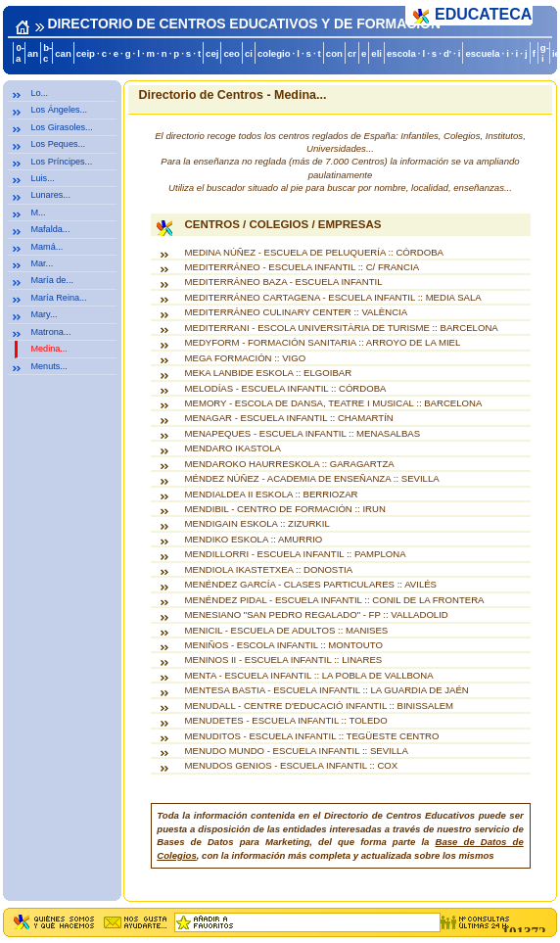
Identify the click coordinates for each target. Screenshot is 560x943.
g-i (545, 53)
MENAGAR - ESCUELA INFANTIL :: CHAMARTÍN (289, 418)
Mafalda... (50, 229)
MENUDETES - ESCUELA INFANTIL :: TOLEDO (286, 720)
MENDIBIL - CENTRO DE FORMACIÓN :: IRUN (285, 509)
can (63, 53)
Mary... (44, 314)
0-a (20, 53)
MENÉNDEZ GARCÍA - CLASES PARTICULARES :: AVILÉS (311, 584)
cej (212, 53)
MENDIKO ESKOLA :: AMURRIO (254, 539)
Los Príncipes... (61, 162)
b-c (47, 53)
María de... (52, 280)
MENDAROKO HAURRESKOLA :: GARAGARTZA (290, 464)
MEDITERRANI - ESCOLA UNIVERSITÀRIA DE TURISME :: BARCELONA (342, 328)
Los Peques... (58, 144)
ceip (86, 53)
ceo (232, 53)
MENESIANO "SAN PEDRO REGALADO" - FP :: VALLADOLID (317, 614)
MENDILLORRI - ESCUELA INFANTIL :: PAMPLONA (296, 554)
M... (38, 212)
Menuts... (48, 366)
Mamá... (47, 247)
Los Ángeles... (59, 110)
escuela (482, 53)
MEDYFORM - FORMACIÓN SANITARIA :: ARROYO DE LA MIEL (323, 342)
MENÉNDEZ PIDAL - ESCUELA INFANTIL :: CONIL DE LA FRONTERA (335, 600)
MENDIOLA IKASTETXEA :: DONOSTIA (269, 569)
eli (376, 53)
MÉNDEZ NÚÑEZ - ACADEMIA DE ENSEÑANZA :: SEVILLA (312, 478)
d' (447, 53)
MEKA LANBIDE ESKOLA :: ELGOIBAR (269, 373)
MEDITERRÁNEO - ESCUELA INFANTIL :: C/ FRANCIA (303, 267)
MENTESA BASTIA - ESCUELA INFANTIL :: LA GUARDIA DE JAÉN (327, 690)
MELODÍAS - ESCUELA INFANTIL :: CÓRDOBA (286, 388)
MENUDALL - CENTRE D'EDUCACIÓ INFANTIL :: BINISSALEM (320, 706)
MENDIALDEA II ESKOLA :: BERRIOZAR (272, 494)
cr (352, 53)
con (334, 53)
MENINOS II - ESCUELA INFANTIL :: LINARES (284, 660)
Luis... (42, 178)
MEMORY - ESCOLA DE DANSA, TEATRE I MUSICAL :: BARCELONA (334, 403)
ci (249, 53)
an (33, 53)
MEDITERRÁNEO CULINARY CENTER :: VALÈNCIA (297, 312)
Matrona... (50, 332)
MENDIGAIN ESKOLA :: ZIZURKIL (257, 523)
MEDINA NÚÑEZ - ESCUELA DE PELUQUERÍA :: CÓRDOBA (314, 252)
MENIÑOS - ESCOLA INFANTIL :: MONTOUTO (284, 645)
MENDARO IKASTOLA (233, 448)
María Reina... (58, 298)
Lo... (39, 93)
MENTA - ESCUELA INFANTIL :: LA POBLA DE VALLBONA (309, 675)
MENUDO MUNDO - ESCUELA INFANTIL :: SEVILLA (297, 751)
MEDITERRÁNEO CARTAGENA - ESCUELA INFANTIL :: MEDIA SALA (333, 297)
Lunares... (50, 195)
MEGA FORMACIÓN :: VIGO (246, 358)
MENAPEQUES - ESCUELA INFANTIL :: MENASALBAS (303, 433)
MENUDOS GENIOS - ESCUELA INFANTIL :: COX (292, 765)
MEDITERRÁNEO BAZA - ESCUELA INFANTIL (284, 282)
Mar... (42, 263)
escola (401, 53)
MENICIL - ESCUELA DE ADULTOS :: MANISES (287, 630)
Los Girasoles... (61, 127)
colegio (274, 53)
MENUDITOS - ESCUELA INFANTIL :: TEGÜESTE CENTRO (312, 736)
